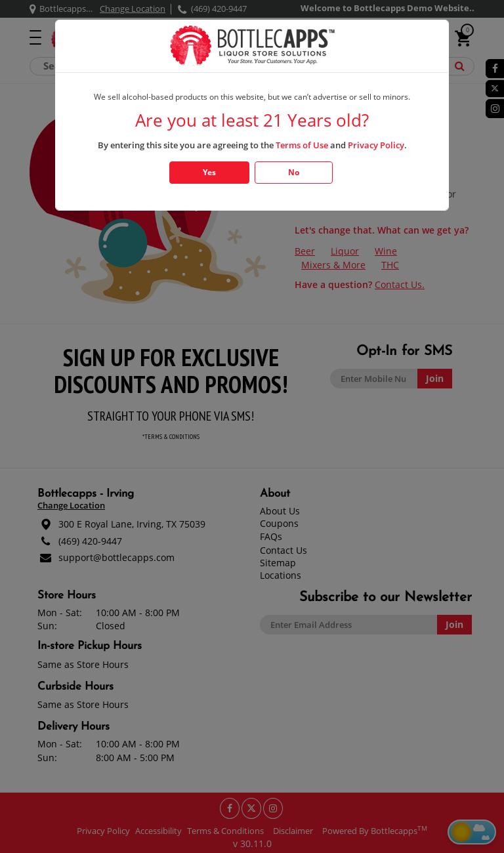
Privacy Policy (376, 145)
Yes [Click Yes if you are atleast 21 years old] (209, 172)
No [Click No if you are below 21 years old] (294, 172)
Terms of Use (302, 145)
